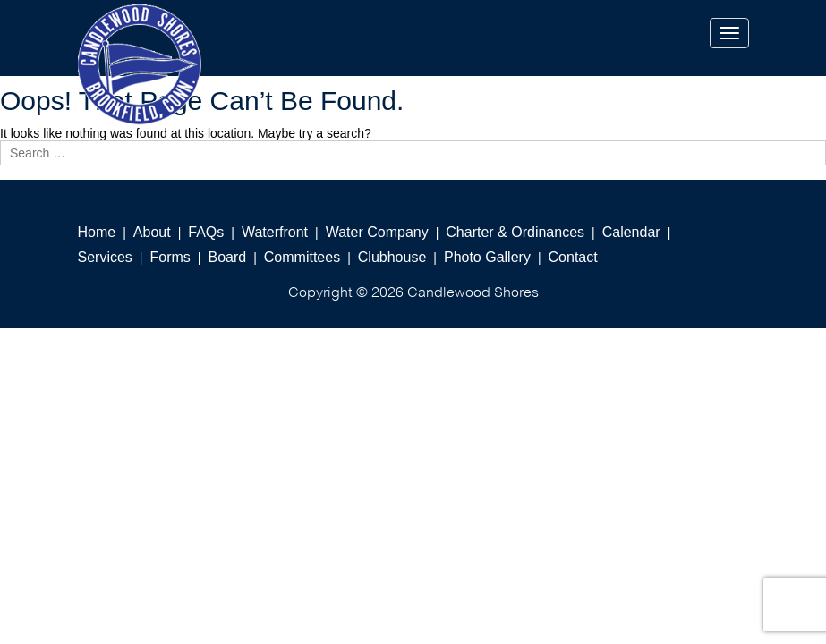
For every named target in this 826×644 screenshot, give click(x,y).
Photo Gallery (487, 257)
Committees (302, 257)
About (152, 232)
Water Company (377, 232)
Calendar (631, 232)
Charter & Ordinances (515, 232)
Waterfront (275, 232)
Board (227, 257)
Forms (170, 257)
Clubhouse (392, 257)
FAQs (206, 232)
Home (97, 232)
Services (105, 257)
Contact (573, 257)
